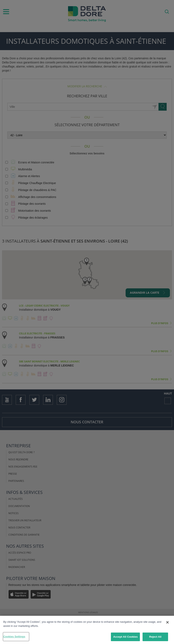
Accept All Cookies (125, 637)
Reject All (155, 637)
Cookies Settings (14, 637)
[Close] (167, 622)
